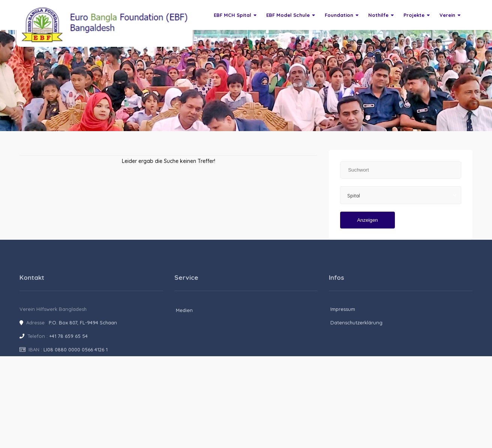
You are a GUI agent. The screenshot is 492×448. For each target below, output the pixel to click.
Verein (450, 15)
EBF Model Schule (291, 15)
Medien (184, 310)
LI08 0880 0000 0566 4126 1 (76, 349)
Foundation (342, 15)
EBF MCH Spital (235, 15)
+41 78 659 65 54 (68, 336)
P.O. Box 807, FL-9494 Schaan (83, 323)
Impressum (343, 309)
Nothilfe (381, 15)
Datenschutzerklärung (356, 323)
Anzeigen (367, 220)
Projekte (417, 15)
